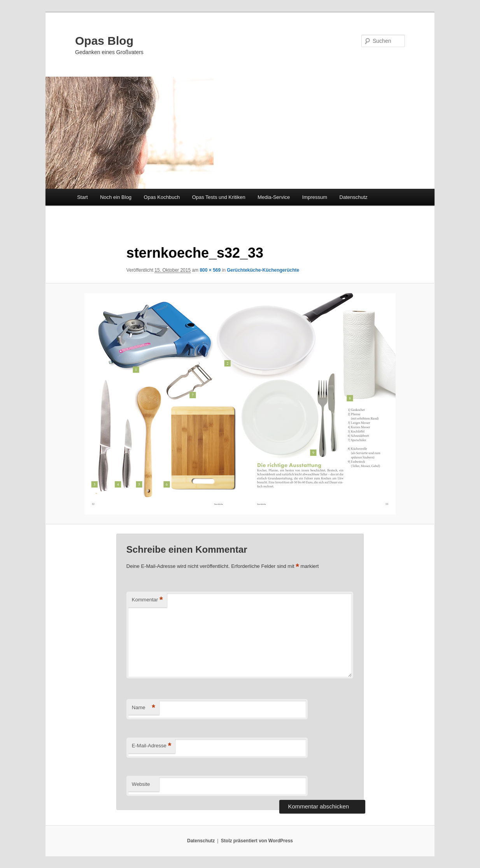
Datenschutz (354, 197)
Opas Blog (104, 41)
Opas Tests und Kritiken (219, 197)
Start (82, 197)
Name (144, 708)
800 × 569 (210, 270)
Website (141, 784)
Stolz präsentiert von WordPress (257, 841)
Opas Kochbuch (162, 197)
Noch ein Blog (116, 197)
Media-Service (274, 197)
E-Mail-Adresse (152, 746)
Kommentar (147, 600)
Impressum (315, 197)
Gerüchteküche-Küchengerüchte (263, 270)
